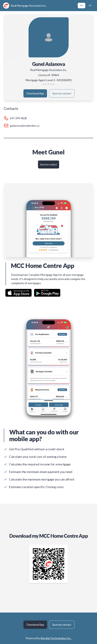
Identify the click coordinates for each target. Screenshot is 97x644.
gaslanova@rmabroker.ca (25, 126)
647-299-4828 (18, 118)
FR (90, 5)
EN (82, 5)
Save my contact (62, 93)
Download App (35, 93)
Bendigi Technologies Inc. (56, 638)
